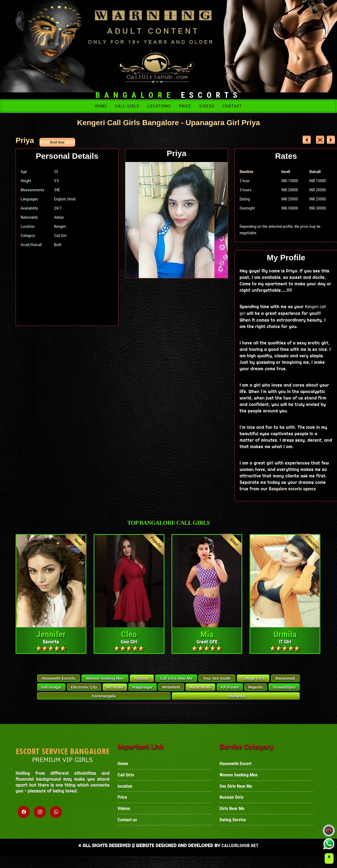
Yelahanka (236, 700)
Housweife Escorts (59, 682)
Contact (232, 107)
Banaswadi (285, 682)
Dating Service (233, 828)
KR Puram (230, 691)
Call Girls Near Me (176, 682)
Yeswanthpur (284, 691)
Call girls (127, 107)
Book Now (58, 143)
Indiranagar (51, 691)
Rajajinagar (143, 691)
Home (101, 107)
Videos (207, 107)
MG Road (115, 691)
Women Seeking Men (105, 682)
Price (185, 107)
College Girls (253, 682)
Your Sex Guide (217, 682)
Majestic (256, 691)
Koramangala (104, 700)
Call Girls (126, 781)
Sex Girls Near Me (236, 793)
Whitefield (171, 691)
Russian (142, 682)
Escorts (169, 95)
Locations (159, 107)
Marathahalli (200, 691)
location (125, 793)
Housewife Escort (235, 769)
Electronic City (84, 691)
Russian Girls (232, 804)
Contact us (127, 828)
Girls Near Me (232, 816)
